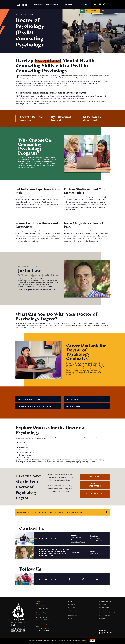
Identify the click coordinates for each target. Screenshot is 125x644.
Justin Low (75, 552)
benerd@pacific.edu (78, 542)
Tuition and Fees (74, 399)
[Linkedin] (97, 579)
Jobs (69, 613)
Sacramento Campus (42, 613)
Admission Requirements (30, 399)
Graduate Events (74, 406)
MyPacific (70, 602)
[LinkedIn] (106, 633)
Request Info (95, 11)
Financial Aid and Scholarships (34, 406)
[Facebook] (69, 579)
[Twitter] (108, 633)
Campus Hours (72, 604)
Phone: (74, 535)
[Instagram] (83, 579)
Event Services (71, 607)
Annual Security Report (105, 616)
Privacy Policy (103, 618)
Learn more (85, 641)
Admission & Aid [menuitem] (53, 4)
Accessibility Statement (105, 602)
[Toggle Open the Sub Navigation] (98, 4)
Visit (88, 11)
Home (17, 15)
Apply (82, 11)
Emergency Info (72, 610)
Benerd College (27, 15)
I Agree (92, 641)
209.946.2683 (77, 538)
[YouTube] (112, 633)
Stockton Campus (41, 602)
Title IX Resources (104, 607)
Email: (74, 540)
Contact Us (71, 618)
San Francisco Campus (42, 624)
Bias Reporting (103, 604)
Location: (94, 536)
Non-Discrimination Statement (107, 613)
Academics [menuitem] (39, 4)
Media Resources (72, 616)
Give (103, 11)
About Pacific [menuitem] (69, 4)
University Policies (104, 610)
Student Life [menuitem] (83, 4)
